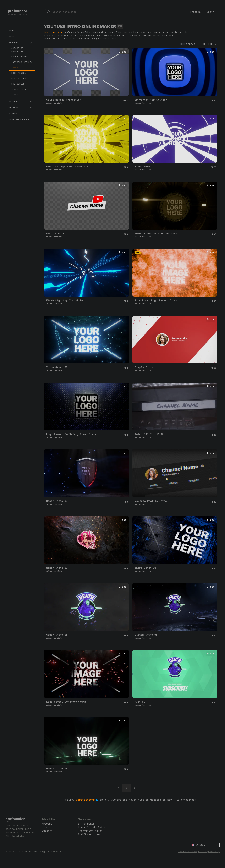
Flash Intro (143, 167)
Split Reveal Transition (64, 100)
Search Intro (19, 89)
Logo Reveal (19, 73)
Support (47, 831)
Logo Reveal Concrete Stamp (66, 702)
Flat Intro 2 (55, 234)
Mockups (21, 107)
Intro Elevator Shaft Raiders (156, 234)
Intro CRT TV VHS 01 (149, 434)
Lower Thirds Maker (92, 827)
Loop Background (19, 119)
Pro (214, 100)
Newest (191, 44)
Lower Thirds (19, 57)
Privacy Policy (209, 851)
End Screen (18, 84)
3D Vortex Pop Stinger (151, 100)
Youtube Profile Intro (151, 501)
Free (12, 37)
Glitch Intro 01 (146, 635)
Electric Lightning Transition (68, 167)
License (47, 827)
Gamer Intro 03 (57, 501)
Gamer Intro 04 (57, 769)
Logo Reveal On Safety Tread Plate (71, 434)
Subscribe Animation (17, 50)
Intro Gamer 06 (145, 568)
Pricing (195, 12)
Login (210, 12)
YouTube (21, 43)
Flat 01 (140, 702)
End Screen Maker (90, 834)
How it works (53, 32)
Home (12, 31)
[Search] (65, 12)
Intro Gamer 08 (57, 367)
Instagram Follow (22, 62)
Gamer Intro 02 (57, 568)
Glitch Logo (19, 78)
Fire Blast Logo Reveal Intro (156, 300)
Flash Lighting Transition (65, 300)
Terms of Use (187, 851)
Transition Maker (90, 831)
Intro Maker (86, 824)
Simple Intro (144, 367)
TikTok (13, 113)
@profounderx (85, 800)
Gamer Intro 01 (57, 635)
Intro (15, 68)
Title (15, 95)
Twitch (21, 101)
